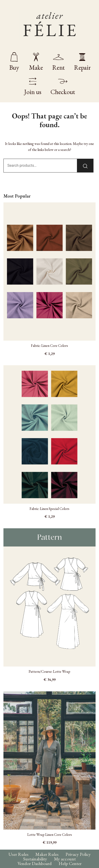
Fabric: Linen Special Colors (49, 509)
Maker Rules (47, 854)
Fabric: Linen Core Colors (49, 346)
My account (65, 859)
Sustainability (35, 859)
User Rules (18, 854)
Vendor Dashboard (35, 863)
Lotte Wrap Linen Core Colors (50, 835)
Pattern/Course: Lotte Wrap (49, 671)
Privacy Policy (78, 854)
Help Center (70, 863)
